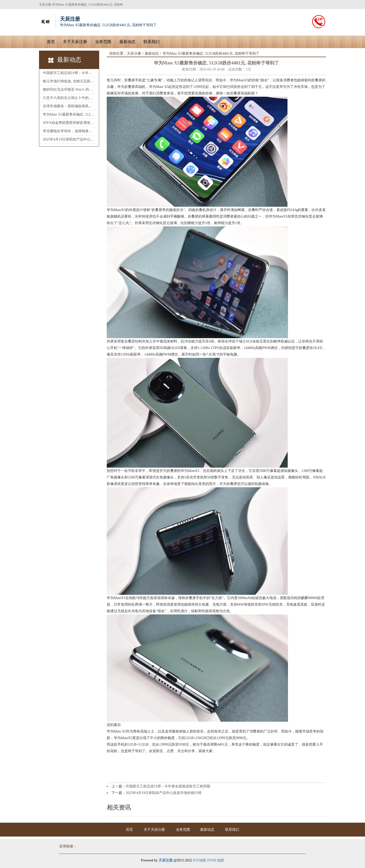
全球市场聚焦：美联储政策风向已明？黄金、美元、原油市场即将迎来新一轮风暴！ (69, 106)
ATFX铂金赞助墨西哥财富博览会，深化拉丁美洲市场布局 (69, 123)
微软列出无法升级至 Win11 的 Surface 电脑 (69, 90)
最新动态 (127, 42)
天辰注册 (134, 54)
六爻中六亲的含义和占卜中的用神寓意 (69, 98)
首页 (51, 42)
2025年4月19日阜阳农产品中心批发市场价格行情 (69, 139)
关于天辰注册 (75, 42)
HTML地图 (216, 860)
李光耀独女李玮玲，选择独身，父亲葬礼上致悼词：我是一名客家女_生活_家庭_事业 (69, 131)
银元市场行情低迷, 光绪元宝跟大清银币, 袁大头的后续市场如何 (69, 81)
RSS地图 (199, 860)
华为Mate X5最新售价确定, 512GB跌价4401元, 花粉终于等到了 (69, 114)
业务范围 (103, 42)
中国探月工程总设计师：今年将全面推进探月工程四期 (69, 73)
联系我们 (152, 42)
